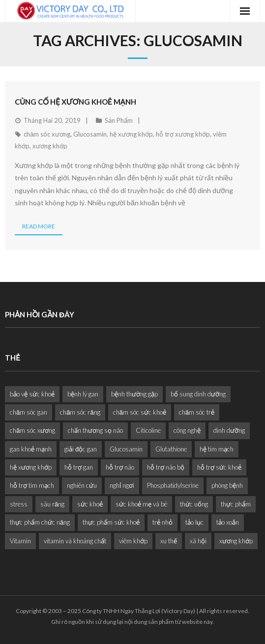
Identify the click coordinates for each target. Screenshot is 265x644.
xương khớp (50, 146)
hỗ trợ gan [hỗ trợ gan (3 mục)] (79, 467)
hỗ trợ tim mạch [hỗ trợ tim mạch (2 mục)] (32, 485)
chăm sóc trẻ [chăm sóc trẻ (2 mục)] (197, 412)
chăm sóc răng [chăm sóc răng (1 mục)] (80, 412)
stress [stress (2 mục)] (19, 504)
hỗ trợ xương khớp (183, 134)
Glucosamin (90, 134)
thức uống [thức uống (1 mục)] (194, 504)
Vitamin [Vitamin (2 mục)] (20, 541)
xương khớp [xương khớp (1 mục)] (236, 541)
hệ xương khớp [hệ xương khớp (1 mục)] (31, 467)
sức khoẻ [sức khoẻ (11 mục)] (90, 504)
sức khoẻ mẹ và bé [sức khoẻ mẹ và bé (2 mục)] (141, 504)
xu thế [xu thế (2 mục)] (169, 541)
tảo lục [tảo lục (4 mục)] (194, 522)
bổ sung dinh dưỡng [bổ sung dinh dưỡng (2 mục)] (198, 394)
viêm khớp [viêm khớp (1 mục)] (133, 541)
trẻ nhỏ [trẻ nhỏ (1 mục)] (162, 522)
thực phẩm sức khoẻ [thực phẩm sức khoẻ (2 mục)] (111, 522)
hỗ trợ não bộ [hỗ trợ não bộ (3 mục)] (166, 467)
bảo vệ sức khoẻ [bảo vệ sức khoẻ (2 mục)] (32, 394)
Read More (39, 226)
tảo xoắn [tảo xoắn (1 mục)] (228, 522)
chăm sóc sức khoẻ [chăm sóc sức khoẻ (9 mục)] (140, 412)
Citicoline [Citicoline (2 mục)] (148, 430)
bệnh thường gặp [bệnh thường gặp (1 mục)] (134, 394)
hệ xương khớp (131, 134)
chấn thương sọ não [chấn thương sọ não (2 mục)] (95, 430)
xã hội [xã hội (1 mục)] (198, 541)
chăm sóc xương (47, 134)
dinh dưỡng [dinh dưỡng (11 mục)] (229, 430)
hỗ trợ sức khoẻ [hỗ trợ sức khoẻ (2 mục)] (219, 467)
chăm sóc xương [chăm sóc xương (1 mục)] (32, 430)
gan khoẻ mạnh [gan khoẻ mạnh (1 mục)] (31, 449)
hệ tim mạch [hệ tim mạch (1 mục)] (217, 449)
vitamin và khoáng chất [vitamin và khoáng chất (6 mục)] (75, 541)
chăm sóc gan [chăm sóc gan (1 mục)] (29, 412)
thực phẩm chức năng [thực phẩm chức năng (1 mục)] (40, 522)
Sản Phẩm (119, 120)
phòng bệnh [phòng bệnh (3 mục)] (227, 485)
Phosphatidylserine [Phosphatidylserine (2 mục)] (173, 485)
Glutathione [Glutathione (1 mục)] (171, 449)
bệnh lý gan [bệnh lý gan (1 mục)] (83, 394)
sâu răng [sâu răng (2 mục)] (52, 504)
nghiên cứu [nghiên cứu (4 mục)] (82, 485)
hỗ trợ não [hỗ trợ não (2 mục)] (120, 467)
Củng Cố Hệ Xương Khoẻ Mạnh (75, 102)
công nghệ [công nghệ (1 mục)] (187, 430)
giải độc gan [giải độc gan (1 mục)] (81, 449)
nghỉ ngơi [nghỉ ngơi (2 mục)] (122, 485)
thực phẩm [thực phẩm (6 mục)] (236, 504)
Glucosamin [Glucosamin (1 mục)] (126, 449)
